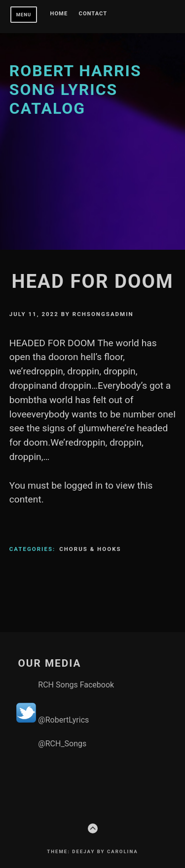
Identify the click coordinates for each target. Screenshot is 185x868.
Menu (24, 15)
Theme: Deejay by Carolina (92, 851)
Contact (93, 14)
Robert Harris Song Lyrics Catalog (75, 90)
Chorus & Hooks (90, 549)
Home (59, 14)
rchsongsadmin (103, 314)
